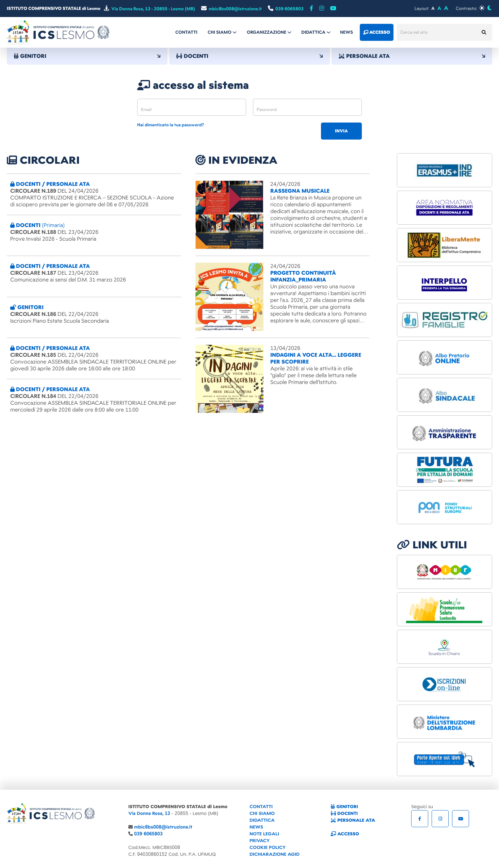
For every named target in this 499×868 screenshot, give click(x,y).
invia (341, 131)
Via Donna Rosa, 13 (149, 813)
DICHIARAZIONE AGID (275, 854)
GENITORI (87, 56)
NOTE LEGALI (264, 834)
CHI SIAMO (262, 813)
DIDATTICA (262, 820)
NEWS (256, 827)
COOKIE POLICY (268, 847)
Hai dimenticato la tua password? (171, 125)
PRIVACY (260, 841)
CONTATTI (261, 807)
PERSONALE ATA (412, 56)
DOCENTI (249, 56)
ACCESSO (345, 834)
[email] (192, 107)
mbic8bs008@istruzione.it (163, 827)
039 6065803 (148, 834)
